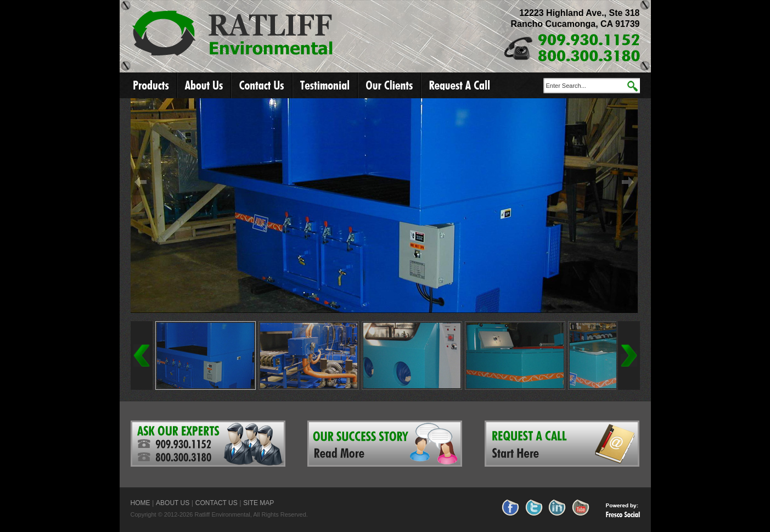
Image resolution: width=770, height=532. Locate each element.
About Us (205, 85)
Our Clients (390, 85)
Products (149, 85)
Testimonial (326, 85)
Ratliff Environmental (233, 34)
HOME (140, 503)
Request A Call (459, 85)
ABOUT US (173, 503)
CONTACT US (217, 503)
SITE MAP (258, 503)
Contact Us (262, 85)
